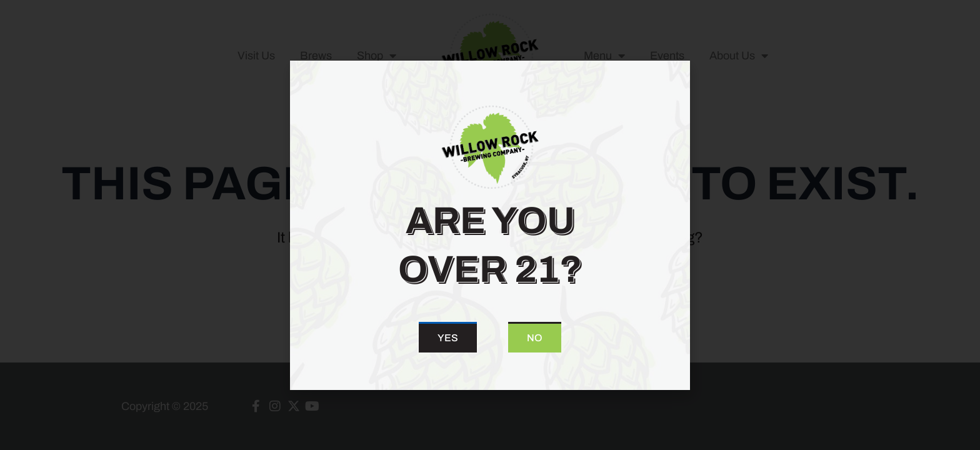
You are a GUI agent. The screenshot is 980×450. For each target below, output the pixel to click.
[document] (490, 225)
